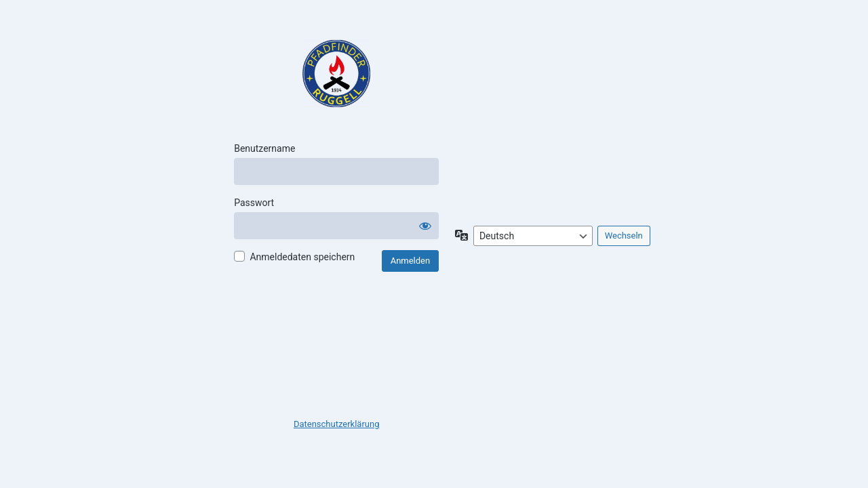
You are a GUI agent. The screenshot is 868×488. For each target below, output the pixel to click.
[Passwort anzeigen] (425, 226)
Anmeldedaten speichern (302, 257)
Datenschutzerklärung (337, 424)
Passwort (254, 203)
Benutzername (264, 148)
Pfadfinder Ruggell (336, 74)
